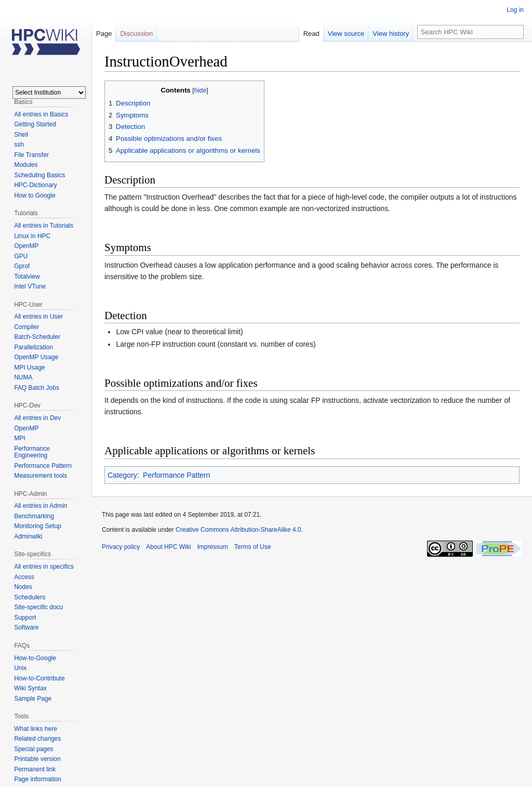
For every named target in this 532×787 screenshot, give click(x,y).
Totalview (27, 277)
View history (391, 34)
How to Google (35, 195)
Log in (515, 10)
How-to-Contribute (39, 678)
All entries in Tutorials (44, 226)
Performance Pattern (176, 475)
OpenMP (26, 246)
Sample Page (33, 699)
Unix (20, 668)
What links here (36, 729)
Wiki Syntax (30, 688)
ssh (19, 145)
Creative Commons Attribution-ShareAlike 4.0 (238, 530)
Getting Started (35, 124)
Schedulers (30, 597)
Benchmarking (34, 516)
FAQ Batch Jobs (37, 388)
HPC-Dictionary (36, 185)
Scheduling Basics (39, 175)
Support (25, 618)
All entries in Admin (41, 506)
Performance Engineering (32, 452)
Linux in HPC (32, 236)
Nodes (23, 587)
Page (104, 34)
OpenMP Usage (36, 357)
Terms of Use (253, 547)
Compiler (26, 327)
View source (346, 34)
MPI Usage (29, 368)
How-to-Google (35, 658)
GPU (21, 256)
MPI (19, 438)
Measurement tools (41, 476)
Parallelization (34, 347)
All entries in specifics (44, 567)
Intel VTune (30, 286)
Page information (38, 779)
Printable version (37, 759)
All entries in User (38, 317)
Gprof (22, 266)
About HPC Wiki (168, 547)
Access (24, 577)
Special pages (34, 749)
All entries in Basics (41, 114)
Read (311, 34)
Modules (26, 165)
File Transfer (31, 155)
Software (26, 627)
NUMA (23, 377)
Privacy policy (121, 547)
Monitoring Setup (38, 526)
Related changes (37, 739)
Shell (21, 135)
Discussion (136, 34)
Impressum (212, 547)
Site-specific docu (38, 607)
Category (122, 475)
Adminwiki (28, 536)
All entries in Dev (37, 418)
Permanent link (35, 769)
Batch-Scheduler (37, 337)
